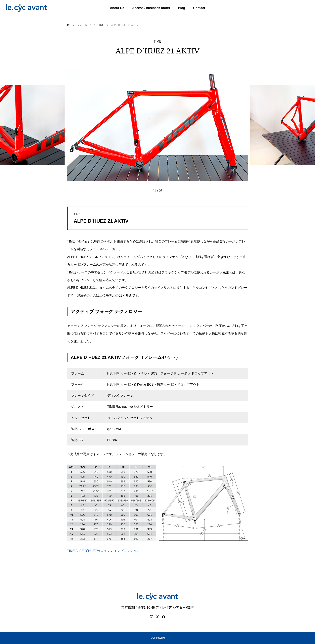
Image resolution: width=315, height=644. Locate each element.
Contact (199, 8)
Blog (182, 8)
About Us (117, 8)
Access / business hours (151, 8)
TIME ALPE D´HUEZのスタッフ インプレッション (103, 551)
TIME (157, 42)
